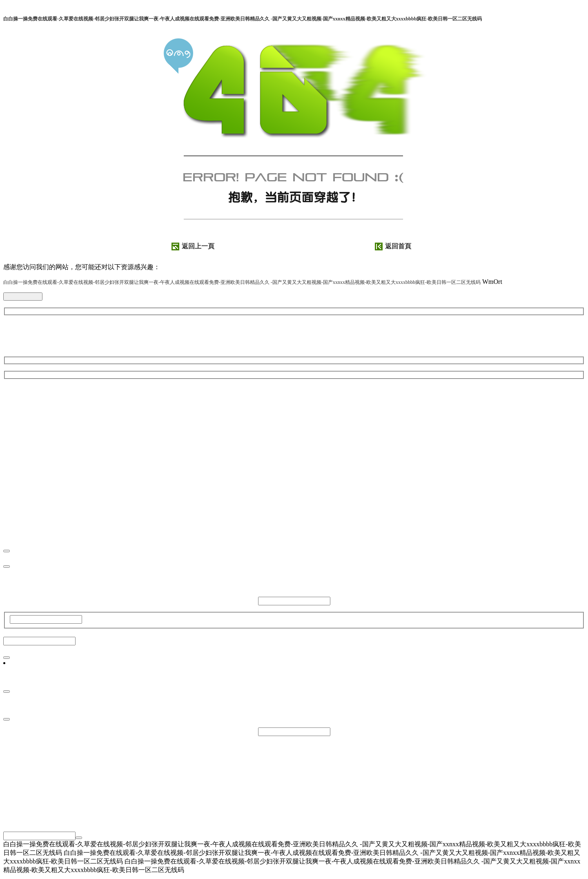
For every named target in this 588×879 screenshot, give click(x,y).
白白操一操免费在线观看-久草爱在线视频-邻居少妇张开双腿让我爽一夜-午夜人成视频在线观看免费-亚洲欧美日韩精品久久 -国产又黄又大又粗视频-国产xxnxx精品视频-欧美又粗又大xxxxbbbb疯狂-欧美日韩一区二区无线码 (243, 19)
